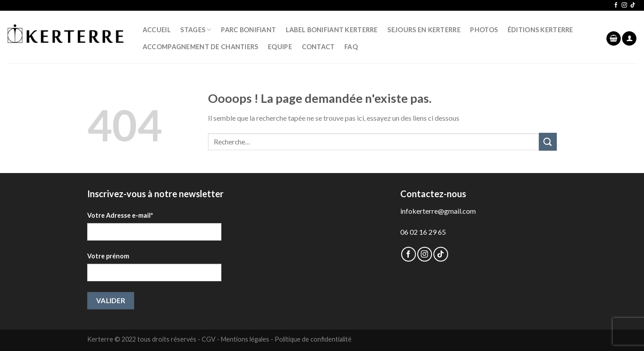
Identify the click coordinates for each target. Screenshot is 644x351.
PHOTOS (484, 30)
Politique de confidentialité (313, 339)
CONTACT (318, 47)
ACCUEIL (157, 30)
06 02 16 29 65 (423, 232)
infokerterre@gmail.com (438, 211)
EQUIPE (280, 47)
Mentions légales (245, 339)
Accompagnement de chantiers (201, 47)
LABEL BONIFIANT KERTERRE (332, 30)
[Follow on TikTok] (633, 5)
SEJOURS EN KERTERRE (424, 30)
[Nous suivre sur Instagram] (624, 5)
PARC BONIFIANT (248, 30)
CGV (209, 339)
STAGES (196, 30)
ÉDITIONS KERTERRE (540, 30)
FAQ (351, 47)
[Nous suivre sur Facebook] (616, 5)
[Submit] (548, 142)
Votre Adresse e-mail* (120, 215)
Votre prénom (108, 256)
